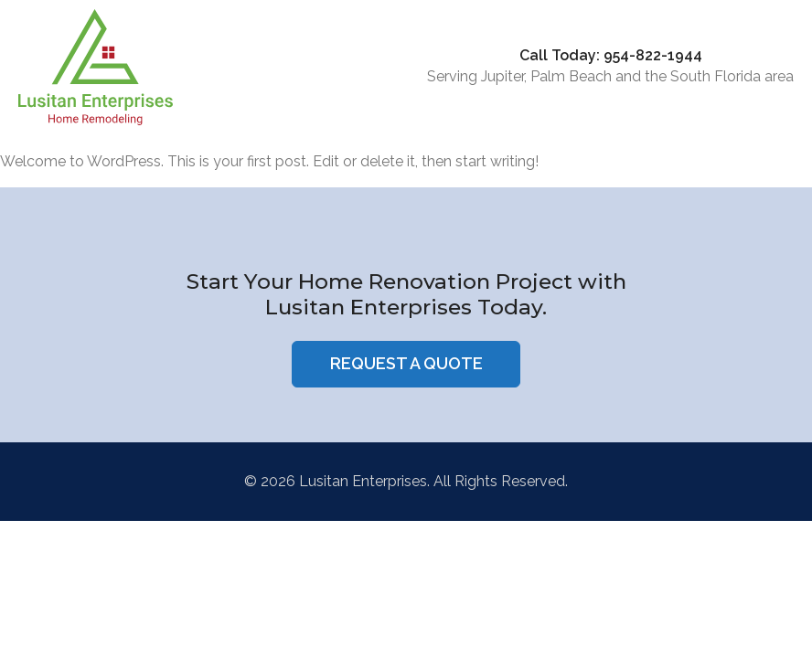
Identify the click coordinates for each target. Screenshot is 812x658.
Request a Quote (406, 363)
